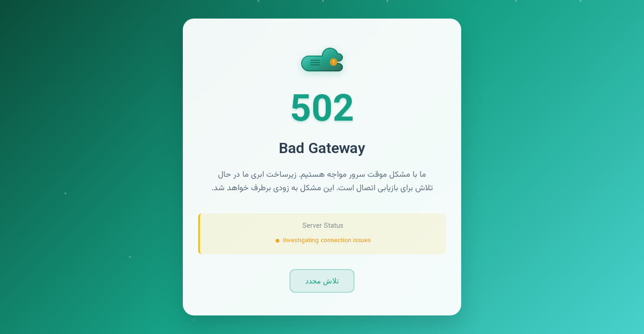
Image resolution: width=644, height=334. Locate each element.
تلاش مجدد (322, 281)
